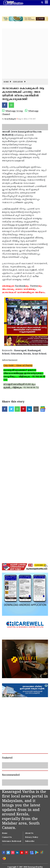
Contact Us (7, 837)
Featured (7, 758)
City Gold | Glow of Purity (18, 366)
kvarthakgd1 (10, 119)
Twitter (34, 286)
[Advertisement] (25, 54)
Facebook (20, 286)
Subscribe (30, 841)
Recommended (11, 775)
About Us (29, 833)
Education (18, 82)
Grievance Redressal (12, 841)
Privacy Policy (32, 837)
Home (6, 82)
